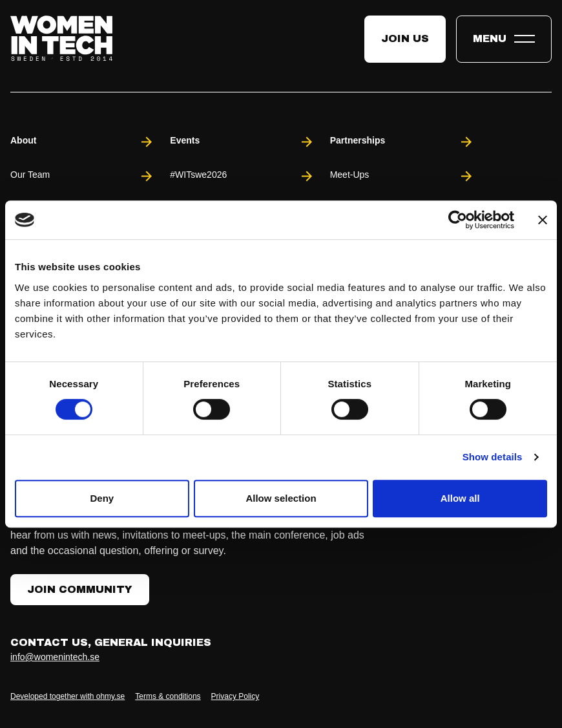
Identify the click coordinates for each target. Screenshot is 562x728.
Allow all (460, 498)
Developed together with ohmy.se (68, 696)
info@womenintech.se (55, 657)
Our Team (82, 176)
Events (242, 142)
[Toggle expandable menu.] (504, 39)
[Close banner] (543, 220)
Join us (405, 38)
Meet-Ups (402, 176)
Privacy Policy (235, 696)
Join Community (80, 589)
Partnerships (402, 142)
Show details (493, 457)
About (82, 142)
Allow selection (281, 498)
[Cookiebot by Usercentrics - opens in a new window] (458, 220)
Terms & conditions (168, 696)
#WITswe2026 (242, 176)
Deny (102, 498)
